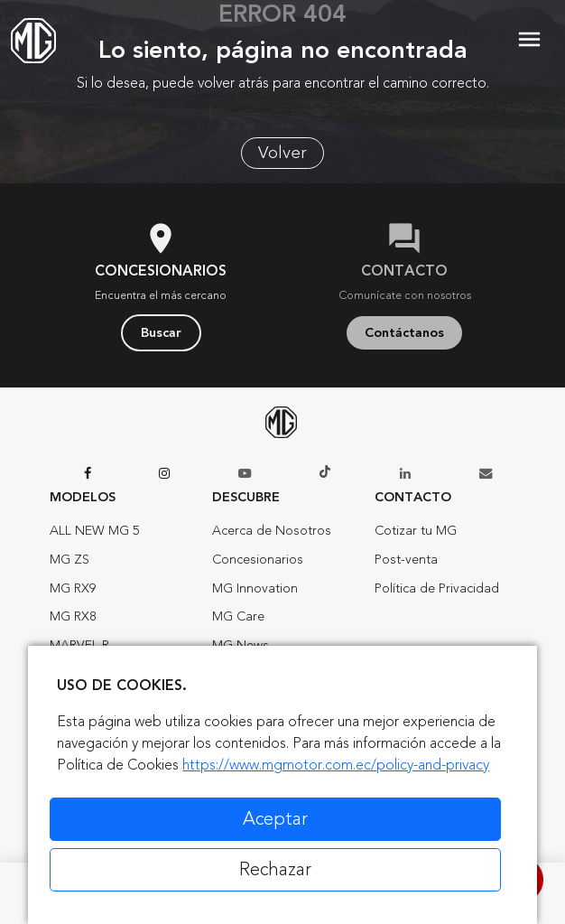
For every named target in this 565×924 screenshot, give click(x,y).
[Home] (33, 41)
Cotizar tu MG (416, 531)
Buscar (161, 333)
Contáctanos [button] (404, 333)
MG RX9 (73, 588)
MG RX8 (73, 616)
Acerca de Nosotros (272, 531)
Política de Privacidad (437, 588)
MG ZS (69, 560)
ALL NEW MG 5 (94, 531)
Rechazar (275, 869)
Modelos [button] (83, 497)
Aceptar (275, 819)
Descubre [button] (246, 497)
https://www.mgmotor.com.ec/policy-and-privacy (336, 765)
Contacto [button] (413, 497)
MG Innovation (255, 588)
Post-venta (406, 560)
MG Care (238, 616)
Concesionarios (258, 560)
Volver (282, 153)
